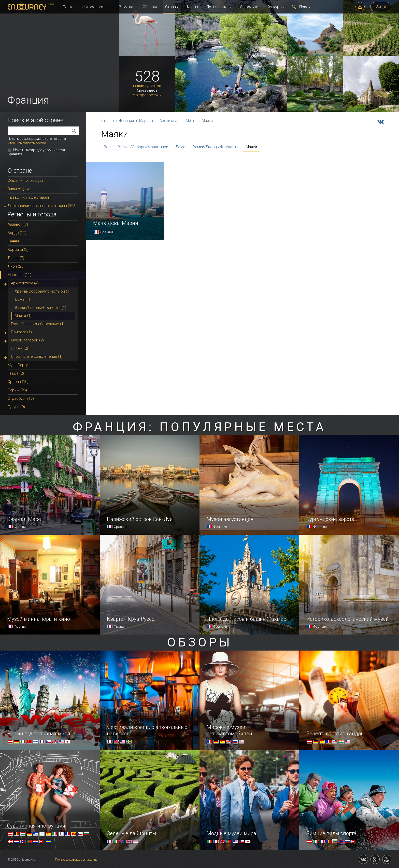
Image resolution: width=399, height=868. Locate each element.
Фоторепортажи (96, 7)
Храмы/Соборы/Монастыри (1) (43, 291)
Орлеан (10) (18, 382)
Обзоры (150, 7)
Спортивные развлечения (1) (37, 356)
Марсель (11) (19, 275)
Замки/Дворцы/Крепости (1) (40, 308)
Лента (68, 7)
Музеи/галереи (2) (27, 340)
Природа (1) (21, 332)
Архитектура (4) (25, 283)
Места (191, 121)
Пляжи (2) (19, 348)
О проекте (249, 7)
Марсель (147, 121)
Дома (180, 147)
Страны (172, 7)
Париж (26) (17, 390)
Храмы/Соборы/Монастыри (143, 147)
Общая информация (25, 181)
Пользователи (219, 7)
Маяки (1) (23, 316)
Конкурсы (276, 7)
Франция (127, 121)
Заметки (127, 7)
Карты (193, 7)
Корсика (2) (18, 250)
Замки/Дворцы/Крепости (216, 147)
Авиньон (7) (18, 224)
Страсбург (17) (21, 398)
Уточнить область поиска (27, 143)
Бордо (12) (17, 233)
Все (107, 147)
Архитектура (170, 121)
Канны (13, 241)
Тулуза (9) (16, 407)
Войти (381, 6)
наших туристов (147, 86)
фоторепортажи (147, 95)
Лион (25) (16, 266)
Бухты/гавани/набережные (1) (38, 324)
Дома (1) (22, 299)
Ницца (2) (16, 373)
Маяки (251, 147)
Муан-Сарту (18, 365)
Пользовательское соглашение (76, 860)
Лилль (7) (16, 258)
